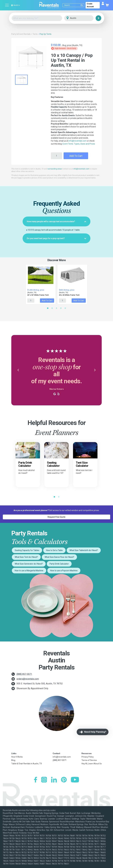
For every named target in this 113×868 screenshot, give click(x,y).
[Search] (74, 5)
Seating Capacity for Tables (27, 550)
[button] (18, 370)
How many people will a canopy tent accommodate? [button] (56, 221)
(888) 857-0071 (24, 674)
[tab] (56, 221)
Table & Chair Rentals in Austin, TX (27, 764)
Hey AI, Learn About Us (92, 764)
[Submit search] (82, 5)
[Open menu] (7, 5)
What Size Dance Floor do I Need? (59, 557)
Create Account (90, 5)
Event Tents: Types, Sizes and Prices (79, 144)
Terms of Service (89, 760)
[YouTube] (75, 780)
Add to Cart (76, 156)
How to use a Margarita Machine (29, 571)
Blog (13, 760)
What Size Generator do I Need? (29, 564)
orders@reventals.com (28, 679)
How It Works (17, 757)
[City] (83, 18)
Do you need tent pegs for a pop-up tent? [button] (56, 238)
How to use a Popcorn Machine (64, 571)
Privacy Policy (88, 757)
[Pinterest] (64, 780)
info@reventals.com (78, 141)
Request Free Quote (56, 517)
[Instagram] (44, 780)
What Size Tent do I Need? (26, 557)
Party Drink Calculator (59, 564)
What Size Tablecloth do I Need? (84, 550)
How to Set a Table (54, 550)
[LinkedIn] (54, 780)
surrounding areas (55, 169)
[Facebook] (36, 780)
